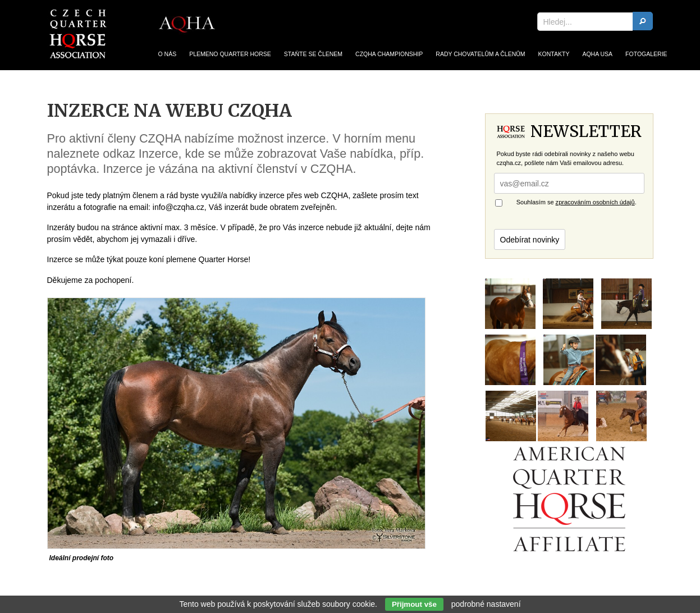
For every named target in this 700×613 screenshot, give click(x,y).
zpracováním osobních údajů (595, 202)
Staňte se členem (313, 54)
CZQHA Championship (389, 54)
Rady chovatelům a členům (480, 54)
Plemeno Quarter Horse (230, 54)
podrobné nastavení (486, 604)
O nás (168, 54)
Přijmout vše (414, 604)
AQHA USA (597, 54)
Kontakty (554, 54)
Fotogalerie (646, 54)
